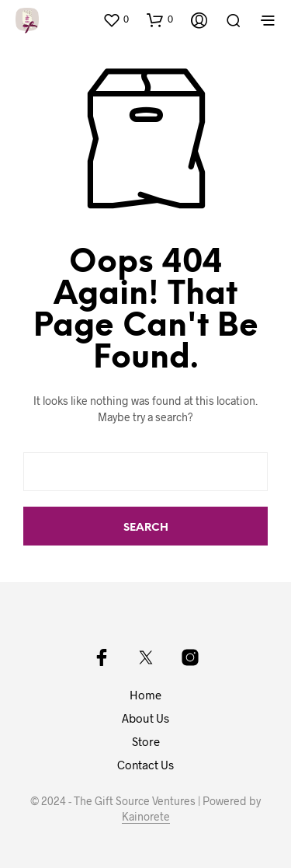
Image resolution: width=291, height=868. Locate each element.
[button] (116, 19)
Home (145, 695)
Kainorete (146, 817)
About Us (145, 718)
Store (146, 741)
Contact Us (145, 765)
